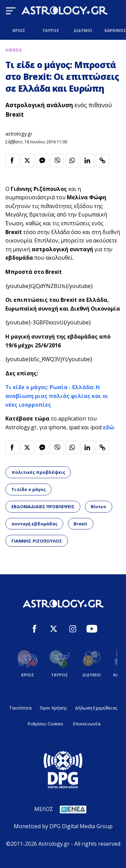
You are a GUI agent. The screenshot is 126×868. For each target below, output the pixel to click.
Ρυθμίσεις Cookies (45, 724)
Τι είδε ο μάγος (29, 489)
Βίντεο (98, 507)
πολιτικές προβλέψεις (38, 472)
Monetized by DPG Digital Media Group (63, 826)
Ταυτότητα (20, 708)
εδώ (108, 427)
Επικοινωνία (87, 724)
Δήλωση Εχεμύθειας (96, 708)
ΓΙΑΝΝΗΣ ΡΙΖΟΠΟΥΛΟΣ (37, 541)
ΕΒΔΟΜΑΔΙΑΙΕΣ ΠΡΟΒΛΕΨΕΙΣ (43, 507)
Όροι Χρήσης (53, 708)
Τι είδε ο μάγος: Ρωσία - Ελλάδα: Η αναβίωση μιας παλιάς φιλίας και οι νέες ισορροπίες (57, 396)
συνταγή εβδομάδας (34, 524)
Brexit (80, 524)
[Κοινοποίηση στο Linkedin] (87, 161)
